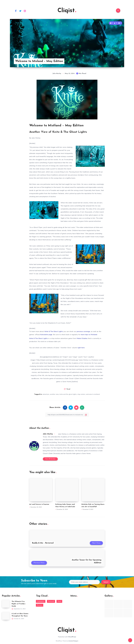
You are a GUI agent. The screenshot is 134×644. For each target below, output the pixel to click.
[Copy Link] (67, 415)
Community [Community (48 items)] (41, 601)
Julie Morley (48, 434)
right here (81, 348)
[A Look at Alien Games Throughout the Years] (6, 616)
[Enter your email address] (84, 582)
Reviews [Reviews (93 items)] (40, 605)
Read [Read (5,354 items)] (59, 601)
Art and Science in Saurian (39, 504)
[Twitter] (20, 11)
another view (54, 394)
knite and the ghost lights (68, 394)
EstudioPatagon (73, 641)
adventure (46, 394)
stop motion (81, 394)
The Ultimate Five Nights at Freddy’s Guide (19, 604)
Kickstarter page (46, 335)
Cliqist (67, 11)
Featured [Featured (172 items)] (51, 601)
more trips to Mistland (89, 335)
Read (68, 389)
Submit (106, 582)
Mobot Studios (82, 338)
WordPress (72, 637)
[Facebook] (16, 11)
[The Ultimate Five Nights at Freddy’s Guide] (6, 604)
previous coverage (83, 331)
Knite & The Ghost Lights (54, 331)
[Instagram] (25, 11)
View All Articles (50, 459)
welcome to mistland (93, 394)
